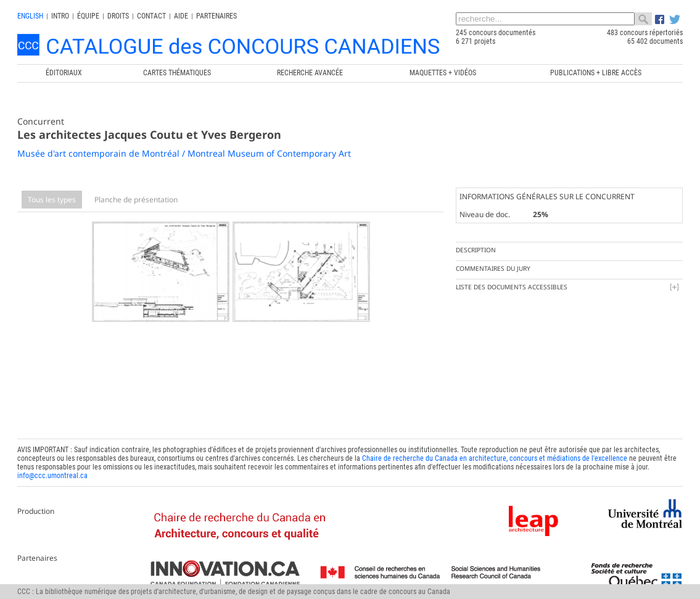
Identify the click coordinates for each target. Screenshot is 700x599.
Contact (151, 16)
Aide (181, 16)
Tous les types (52, 200)
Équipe (88, 16)
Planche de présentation (136, 200)
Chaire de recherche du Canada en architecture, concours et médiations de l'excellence (495, 456)
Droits (118, 16)
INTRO (60, 16)
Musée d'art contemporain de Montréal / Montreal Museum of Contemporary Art (184, 153)
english (30, 16)
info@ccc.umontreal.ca (52, 473)
